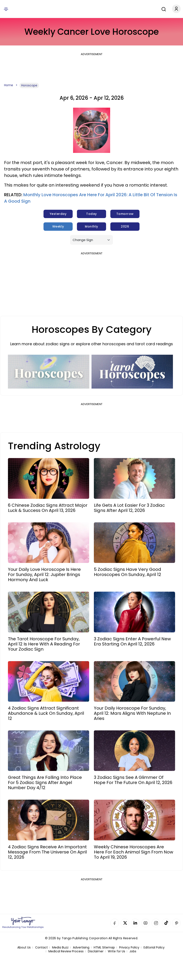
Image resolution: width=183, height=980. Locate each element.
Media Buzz (60, 948)
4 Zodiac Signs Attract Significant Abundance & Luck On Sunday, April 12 (46, 713)
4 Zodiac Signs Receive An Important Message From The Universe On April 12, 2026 (47, 852)
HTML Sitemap (104, 948)
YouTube (145, 923)
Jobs (133, 951)
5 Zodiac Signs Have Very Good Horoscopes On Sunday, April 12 (127, 572)
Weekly (58, 226)
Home (9, 85)
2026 (125, 226)
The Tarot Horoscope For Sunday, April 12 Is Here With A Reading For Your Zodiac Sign (44, 644)
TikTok (166, 923)
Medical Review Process (66, 951)
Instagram (156, 923)
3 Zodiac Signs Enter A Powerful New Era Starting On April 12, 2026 (132, 641)
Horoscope (29, 85)
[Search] (160, 9)
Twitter (125, 923)
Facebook (115, 923)
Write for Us (116, 951)
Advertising (81, 948)
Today (91, 214)
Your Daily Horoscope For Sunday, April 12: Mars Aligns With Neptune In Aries (132, 713)
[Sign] (91, 240)
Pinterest (176, 923)
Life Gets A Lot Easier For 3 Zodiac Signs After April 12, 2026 (129, 508)
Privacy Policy (129, 948)
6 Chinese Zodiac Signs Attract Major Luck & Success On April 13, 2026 (48, 508)
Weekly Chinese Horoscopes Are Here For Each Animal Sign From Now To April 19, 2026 (133, 852)
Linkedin (135, 923)
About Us (24, 948)
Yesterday (58, 214)
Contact (41, 948)
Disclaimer (96, 951)
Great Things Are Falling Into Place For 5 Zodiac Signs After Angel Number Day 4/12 (45, 782)
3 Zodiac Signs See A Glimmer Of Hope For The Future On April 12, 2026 (133, 780)
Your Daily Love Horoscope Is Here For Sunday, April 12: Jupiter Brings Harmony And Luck (44, 574)
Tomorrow (125, 214)
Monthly (91, 226)
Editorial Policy (154, 948)
